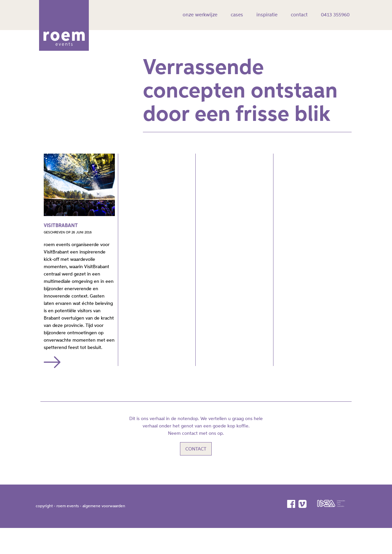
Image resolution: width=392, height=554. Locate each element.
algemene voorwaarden (104, 497)
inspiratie (267, 15)
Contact (196, 440)
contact (299, 15)
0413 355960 (335, 15)
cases (237, 15)
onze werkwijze (200, 15)
